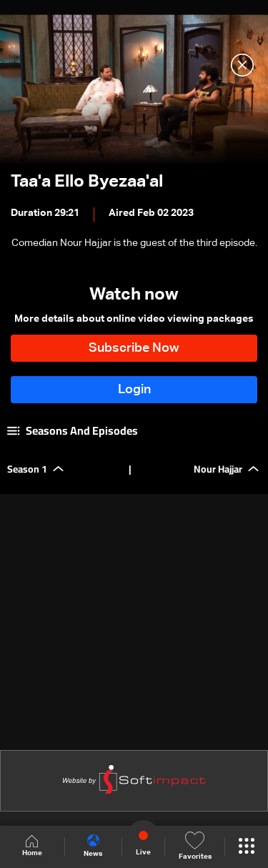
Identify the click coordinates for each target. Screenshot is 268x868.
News (93, 846)
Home (32, 846)
